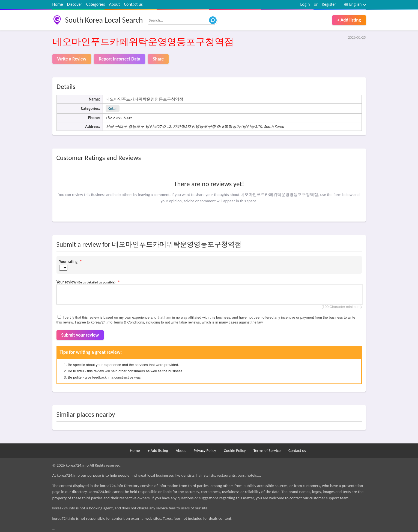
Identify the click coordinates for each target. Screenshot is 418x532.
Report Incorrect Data (120, 59)
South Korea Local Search (104, 20)
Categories (96, 4)
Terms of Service (267, 451)
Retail (112, 108)
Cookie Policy (235, 451)
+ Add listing (349, 20)
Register (329, 4)
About (115, 4)
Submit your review (80, 335)
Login (305, 4)
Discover (75, 4)
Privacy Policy (205, 451)
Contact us (133, 4)
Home (58, 4)
